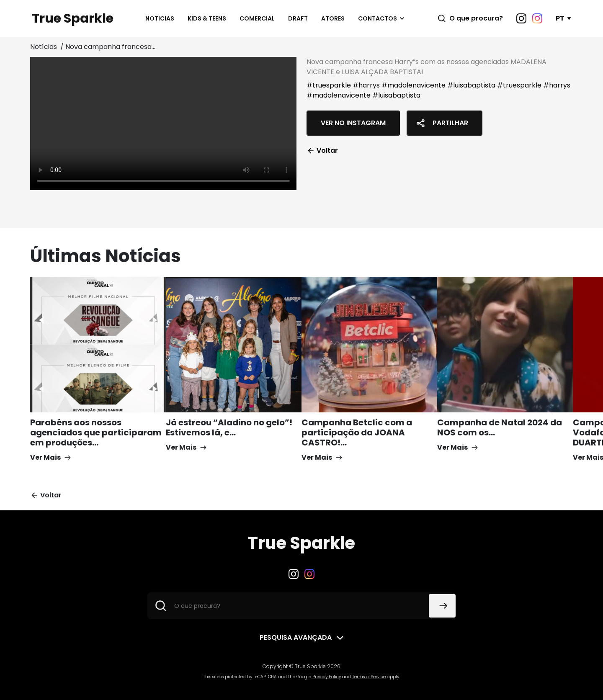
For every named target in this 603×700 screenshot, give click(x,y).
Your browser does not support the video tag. (163, 124)
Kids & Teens (207, 18)
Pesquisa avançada (296, 637)
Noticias (160, 18)
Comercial (257, 18)
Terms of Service (369, 677)
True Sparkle (73, 18)
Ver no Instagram (353, 123)
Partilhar (441, 123)
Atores (333, 18)
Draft (298, 18)
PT (560, 18)
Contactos (378, 18)
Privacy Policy (327, 677)
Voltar (322, 151)
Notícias (44, 47)
